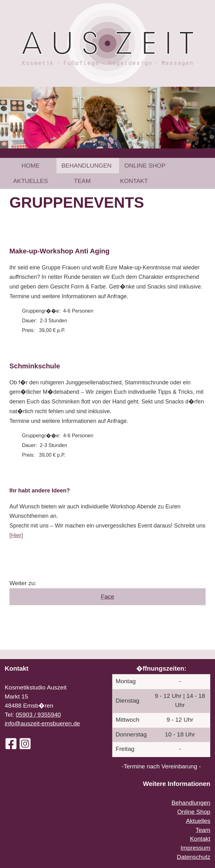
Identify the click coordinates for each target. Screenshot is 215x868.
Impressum (195, 848)
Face (108, 597)
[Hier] (16, 535)
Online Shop (145, 166)
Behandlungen (87, 166)
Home (31, 166)
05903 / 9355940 (38, 715)
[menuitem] (31, 166)
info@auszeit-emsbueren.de (42, 723)
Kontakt (134, 181)
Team (82, 181)
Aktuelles (31, 181)
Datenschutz (194, 857)
